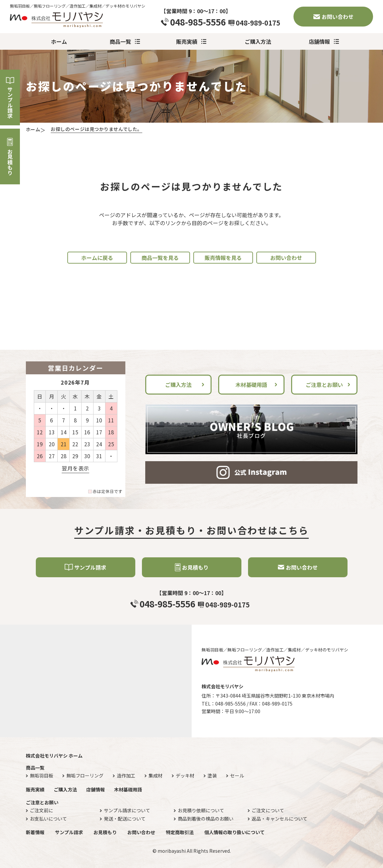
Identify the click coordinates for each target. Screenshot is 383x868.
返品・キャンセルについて (280, 819)
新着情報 (35, 832)
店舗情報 (319, 41)
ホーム (59, 41)
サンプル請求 (10, 102)
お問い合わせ (338, 17)
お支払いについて (48, 819)
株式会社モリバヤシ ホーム (54, 756)
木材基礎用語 (251, 385)
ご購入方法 (258, 41)
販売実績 (187, 41)
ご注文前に (41, 810)
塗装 (212, 776)
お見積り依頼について (201, 810)
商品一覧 (120, 41)
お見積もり (10, 162)
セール (237, 776)
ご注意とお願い (324, 385)
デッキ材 (185, 776)
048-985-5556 (198, 22)
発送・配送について (125, 819)
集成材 (156, 776)
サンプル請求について (127, 810)
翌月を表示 (75, 468)
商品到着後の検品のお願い (206, 819)
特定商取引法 (180, 832)
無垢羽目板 (41, 776)
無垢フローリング (85, 776)
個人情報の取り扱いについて (234, 832)
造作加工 (126, 776)
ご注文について (268, 810)
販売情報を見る (223, 258)
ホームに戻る (97, 258)
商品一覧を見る (160, 258)
